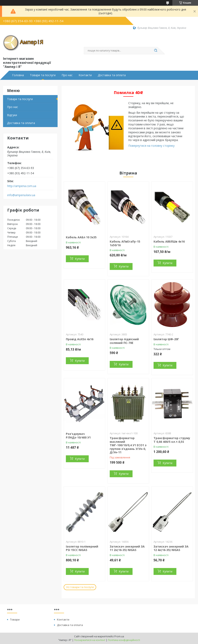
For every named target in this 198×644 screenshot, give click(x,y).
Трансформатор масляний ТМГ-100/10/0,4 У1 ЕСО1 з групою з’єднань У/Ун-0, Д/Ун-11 (128, 445)
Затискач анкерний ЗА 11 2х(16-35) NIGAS (127, 548)
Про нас (67, 75)
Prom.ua (119, 636)
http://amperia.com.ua (22, 186)
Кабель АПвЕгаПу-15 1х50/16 (125, 243)
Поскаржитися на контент (90, 640)
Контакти (85, 75)
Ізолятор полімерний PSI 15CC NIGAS (82, 548)
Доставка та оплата (112, 75)
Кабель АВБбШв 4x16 (169, 241)
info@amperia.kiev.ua (21, 195)
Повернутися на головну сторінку (151, 146)
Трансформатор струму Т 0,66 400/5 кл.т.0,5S (172, 440)
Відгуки (12, 115)
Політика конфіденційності (124, 640)
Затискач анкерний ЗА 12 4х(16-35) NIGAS (171, 548)
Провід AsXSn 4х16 (80, 339)
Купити (80, 259)
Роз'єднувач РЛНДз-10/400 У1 (78, 436)
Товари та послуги (43, 75)
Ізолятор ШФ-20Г (166, 339)
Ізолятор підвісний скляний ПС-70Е (124, 341)
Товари (15, 619)
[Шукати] (156, 51)
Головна (18, 75)
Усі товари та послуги (80, 587)
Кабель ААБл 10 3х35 (81, 237)
